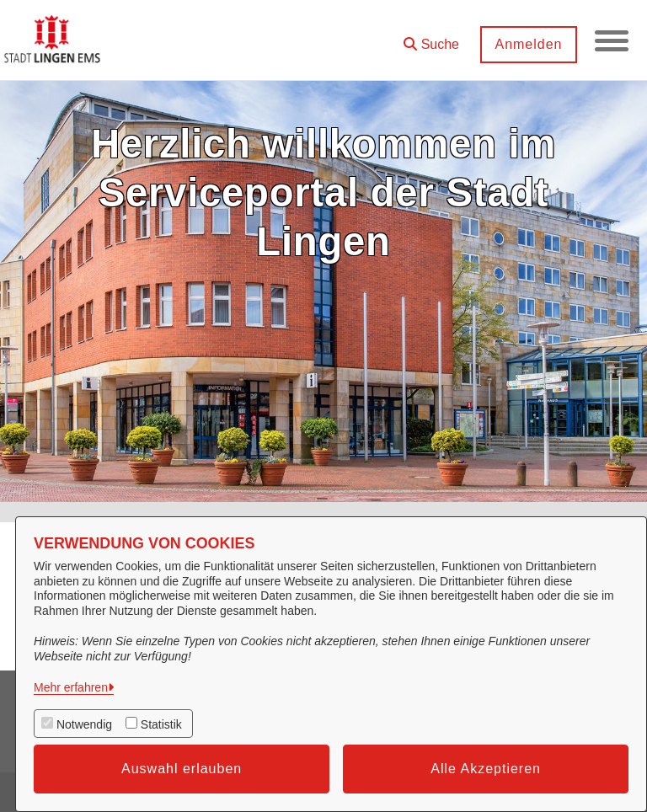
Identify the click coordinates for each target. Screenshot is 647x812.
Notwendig (84, 724)
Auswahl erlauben (182, 769)
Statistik (161, 724)
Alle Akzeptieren (486, 769)
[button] (431, 38)
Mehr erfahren (71, 687)
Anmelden (528, 44)
